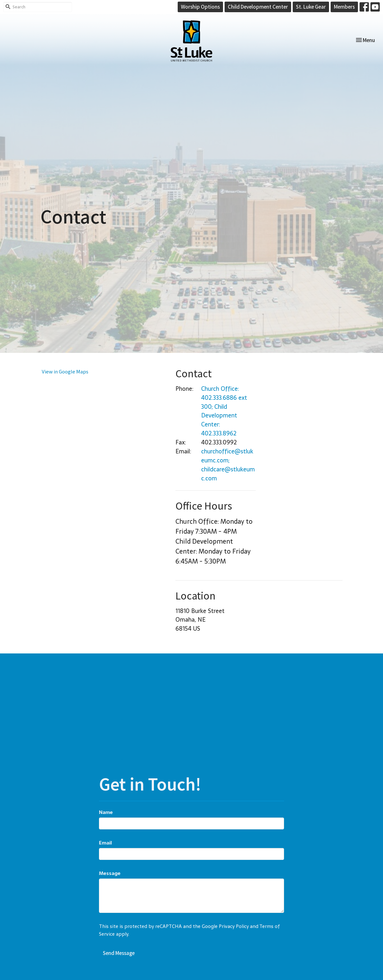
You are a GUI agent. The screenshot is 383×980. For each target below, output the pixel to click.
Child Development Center (258, 7)
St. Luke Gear (311, 7)
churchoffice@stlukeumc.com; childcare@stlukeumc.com (228, 465)
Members (344, 7)
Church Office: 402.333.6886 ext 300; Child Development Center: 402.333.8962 (224, 411)
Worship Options (200, 7)
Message (110, 873)
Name (106, 812)
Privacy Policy (234, 926)
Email (105, 843)
